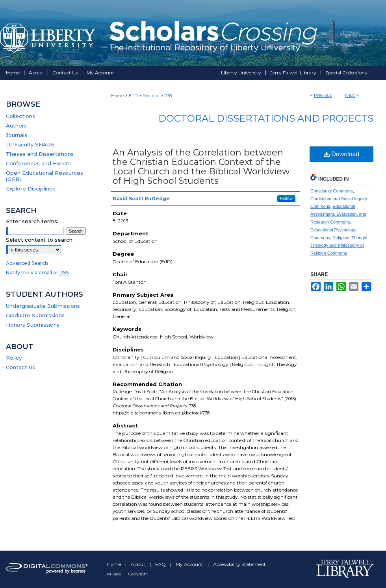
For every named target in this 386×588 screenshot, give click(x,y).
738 (168, 96)
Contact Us (20, 367)
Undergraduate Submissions (43, 306)
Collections (20, 116)
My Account (190, 564)
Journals (17, 135)
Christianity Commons (332, 191)
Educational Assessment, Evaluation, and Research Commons (338, 214)
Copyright (138, 574)
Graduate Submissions (35, 315)
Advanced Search (27, 263)
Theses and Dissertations (40, 154)
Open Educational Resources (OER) (45, 176)
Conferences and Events (38, 163)
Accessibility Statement (239, 564)
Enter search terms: (32, 221)
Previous (323, 95)
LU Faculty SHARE (30, 144)
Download (342, 154)
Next (350, 95)
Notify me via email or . (38, 273)
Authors (16, 126)
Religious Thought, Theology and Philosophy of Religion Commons (340, 246)
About (139, 564)
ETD (133, 96)
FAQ (161, 564)
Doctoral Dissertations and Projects (266, 118)
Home (117, 96)
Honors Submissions (33, 325)
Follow (286, 198)
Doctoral (151, 96)
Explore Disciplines (31, 189)
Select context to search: (40, 240)
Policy (14, 358)
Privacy (115, 574)
